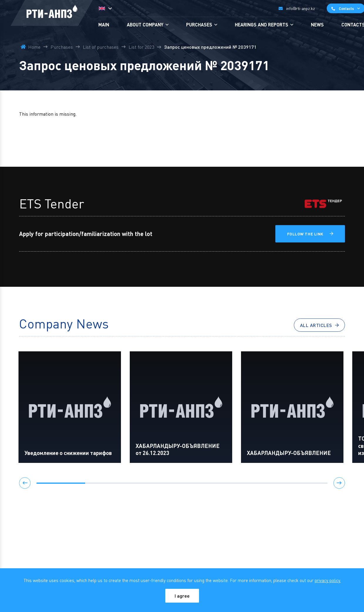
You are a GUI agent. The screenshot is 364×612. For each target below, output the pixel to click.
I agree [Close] (182, 596)
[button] (25, 483)
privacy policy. (328, 580)
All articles (316, 325)
